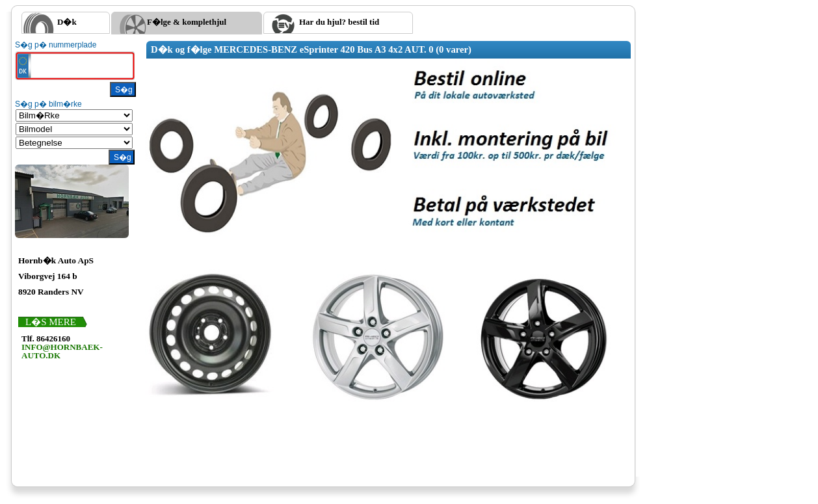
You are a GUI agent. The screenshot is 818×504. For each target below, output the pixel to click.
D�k (67, 22)
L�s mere (51, 322)
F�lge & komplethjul (187, 22)
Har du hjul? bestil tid (339, 22)
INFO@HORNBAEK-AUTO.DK (62, 351)
